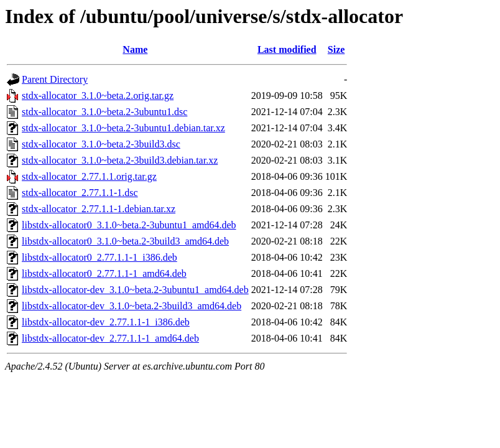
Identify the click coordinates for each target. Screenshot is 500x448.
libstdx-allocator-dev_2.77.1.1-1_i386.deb (106, 322)
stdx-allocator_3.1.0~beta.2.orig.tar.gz (98, 96)
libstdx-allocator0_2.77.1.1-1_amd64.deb (104, 273)
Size (336, 49)
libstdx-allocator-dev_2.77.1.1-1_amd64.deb (110, 338)
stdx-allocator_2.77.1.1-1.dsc (80, 193)
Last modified (287, 49)
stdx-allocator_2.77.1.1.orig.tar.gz (89, 176)
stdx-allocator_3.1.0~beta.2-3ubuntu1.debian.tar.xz (123, 128)
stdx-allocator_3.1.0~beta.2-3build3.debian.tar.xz (120, 160)
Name (135, 49)
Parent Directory (55, 79)
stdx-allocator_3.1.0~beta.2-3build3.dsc (101, 144)
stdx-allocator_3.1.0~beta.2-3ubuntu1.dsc (104, 112)
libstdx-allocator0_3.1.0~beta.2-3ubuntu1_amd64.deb (129, 225)
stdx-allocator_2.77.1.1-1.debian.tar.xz (99, 209)
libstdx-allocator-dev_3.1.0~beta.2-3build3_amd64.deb (132, 306)
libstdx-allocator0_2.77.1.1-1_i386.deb (100, 257)
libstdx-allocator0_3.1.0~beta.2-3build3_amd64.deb (125, 241)
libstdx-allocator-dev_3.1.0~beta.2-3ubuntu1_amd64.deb (135, 290)
